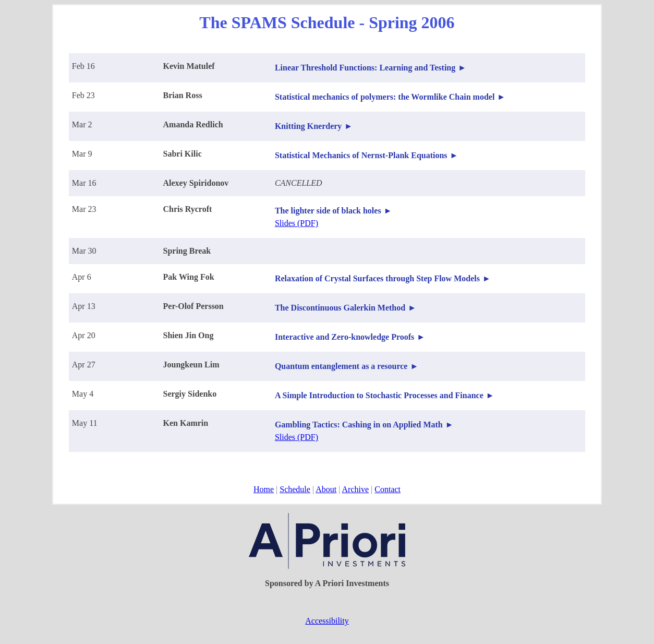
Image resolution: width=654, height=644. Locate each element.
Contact (387, 489)
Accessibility (327, 621)
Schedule (295, 489)
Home (264, 489)
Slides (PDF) (296, 223)
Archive (356, 489)
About (326, 489)
